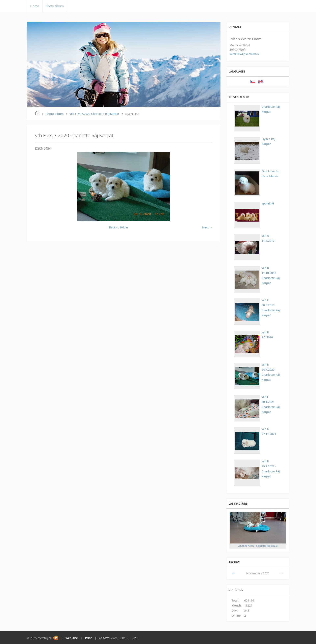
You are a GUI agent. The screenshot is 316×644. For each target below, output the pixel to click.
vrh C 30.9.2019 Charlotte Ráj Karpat (271, 308)
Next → (207, 227)
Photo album (55, 6)
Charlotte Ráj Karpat (271, 109)
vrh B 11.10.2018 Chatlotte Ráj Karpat (271, 275)
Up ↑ (136, 638)
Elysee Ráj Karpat (268, 141)
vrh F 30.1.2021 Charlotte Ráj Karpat (271, 404)
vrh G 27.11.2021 (269, 431)
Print (88, 638)
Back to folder (119, 227)
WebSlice (72, 638)
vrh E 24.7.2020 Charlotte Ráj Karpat (94, 114)
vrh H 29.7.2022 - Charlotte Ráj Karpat (271, 469)
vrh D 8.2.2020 (267, 335)
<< (234, 573)
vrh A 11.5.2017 (268, 238)
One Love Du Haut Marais (270, 174)
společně (268, 203)
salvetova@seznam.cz (245, 54)
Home (35, 6)
